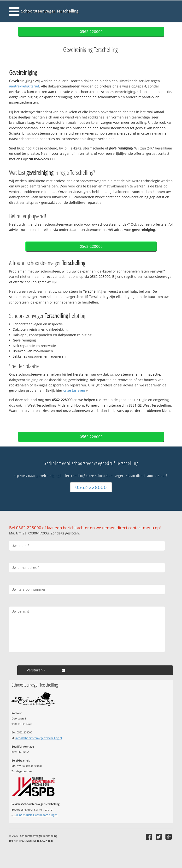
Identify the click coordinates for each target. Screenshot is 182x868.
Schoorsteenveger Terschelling (50, 11)
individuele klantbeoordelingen (35, 815)
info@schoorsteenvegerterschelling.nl (39, 738)
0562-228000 (91, 32)
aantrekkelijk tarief (24, 86)
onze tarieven (74, 390)
